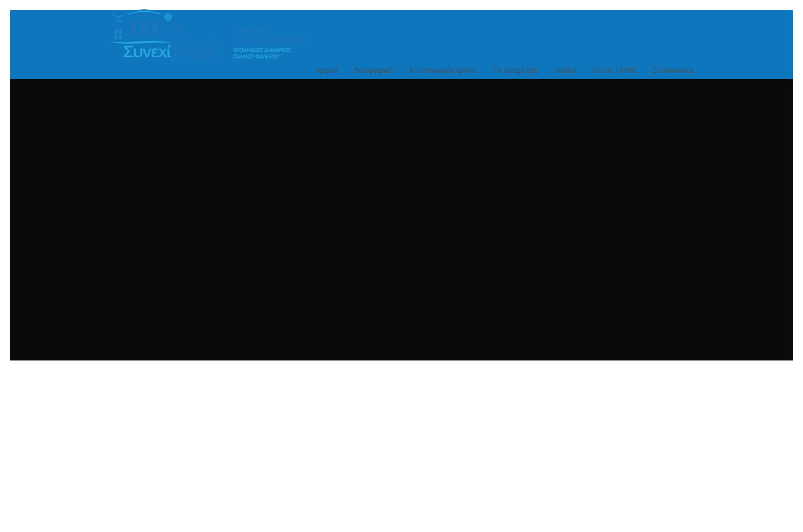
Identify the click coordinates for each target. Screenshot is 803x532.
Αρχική (327, 75)
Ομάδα (565, 75)
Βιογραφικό (374, 75)
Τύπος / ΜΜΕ (614, 75)
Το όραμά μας (515, 75)
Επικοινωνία (673, 75)
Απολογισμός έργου (443, 75)
